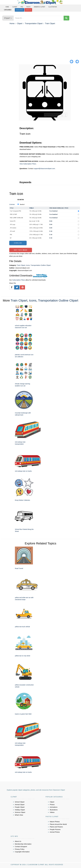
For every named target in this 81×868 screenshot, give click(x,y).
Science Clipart (20, 812)
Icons (28, 265)
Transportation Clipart (34, 23)
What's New (19, 815)
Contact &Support (21, 846)
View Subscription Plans (28, 164)
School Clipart (20, 802)
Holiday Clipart (20, 810)
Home (7, 7)
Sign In (28, 10)
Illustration (53, 7)
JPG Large (12, 225)
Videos (52, 812)
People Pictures (55, 829)
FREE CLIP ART (13, 214)
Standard (22, 204)
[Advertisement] (40, 40)
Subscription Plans (19, 280)
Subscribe (20, 10)
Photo (28, 7)
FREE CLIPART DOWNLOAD (16, 218)
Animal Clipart (20, 805)
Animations (54, 807)
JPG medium (13, 228)
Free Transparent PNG (15, 211)
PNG (22, 7)
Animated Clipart (39, 7)
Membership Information (23, 844)
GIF (11, 238)
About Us (18, 841)
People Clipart (20, 807)
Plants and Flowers (56, 827)
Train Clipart (50, 23)
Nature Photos (55, 822)
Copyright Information (22, 852)
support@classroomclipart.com (44, 168)
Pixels (32, 208)
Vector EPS (13, 221)
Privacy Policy (20, 849)
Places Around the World (58, 824)
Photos (52, 805)
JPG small (12, 231)
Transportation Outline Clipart (41, 265)
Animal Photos (55, 832)
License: (12, 204)
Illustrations (54, 810)
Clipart (15, 7)
